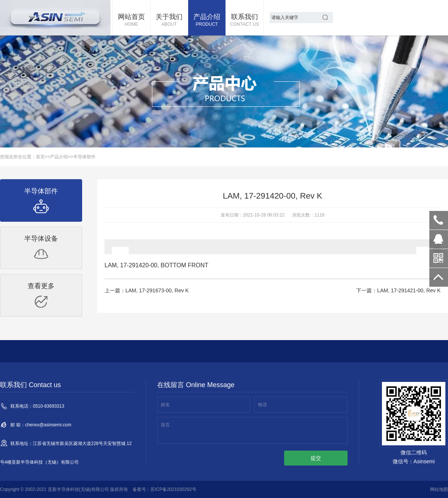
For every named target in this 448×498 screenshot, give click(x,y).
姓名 (165, 405)
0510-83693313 (439, 220)
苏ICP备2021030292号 (173, 489)
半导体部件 (84, 157)
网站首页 (131, 21)
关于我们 (169, 21)
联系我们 (245, 21)
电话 (262, 405)
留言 (165, 425)
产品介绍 (207, 21)
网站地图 (439, 489)
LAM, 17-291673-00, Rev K (157, 290)
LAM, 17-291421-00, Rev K (409, 290)
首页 (40, 157)
